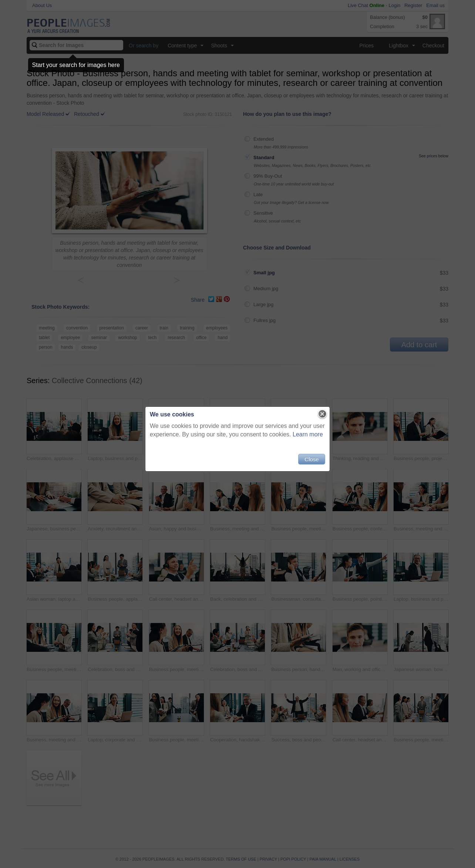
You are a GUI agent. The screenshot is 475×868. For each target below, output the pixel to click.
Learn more (308, 434)
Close (311, 459)
